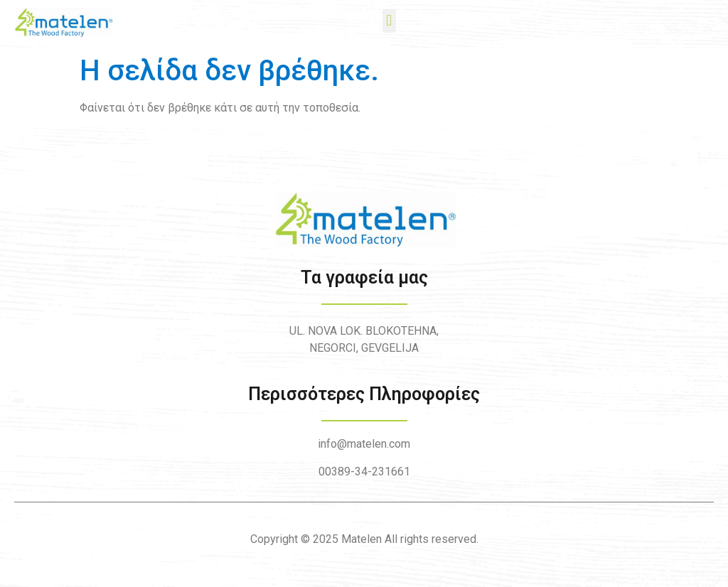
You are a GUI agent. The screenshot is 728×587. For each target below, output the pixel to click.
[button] (389, 21)
